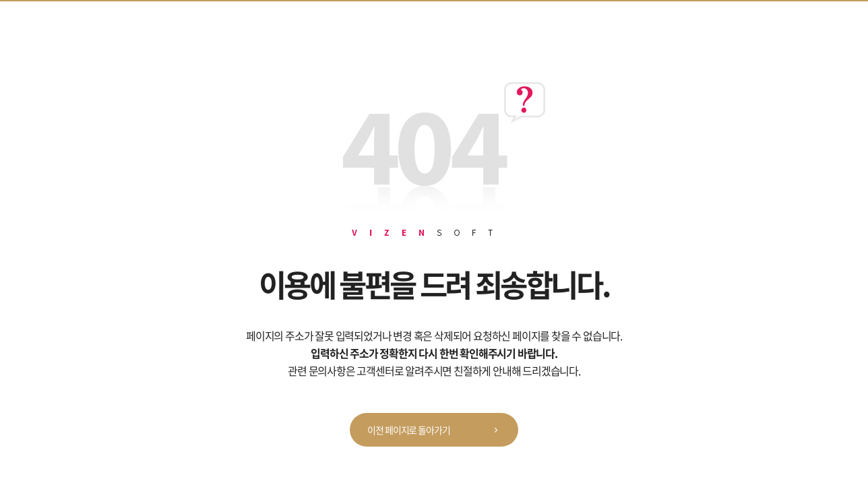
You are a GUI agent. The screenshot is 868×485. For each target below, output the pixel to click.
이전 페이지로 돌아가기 (437, 430)
